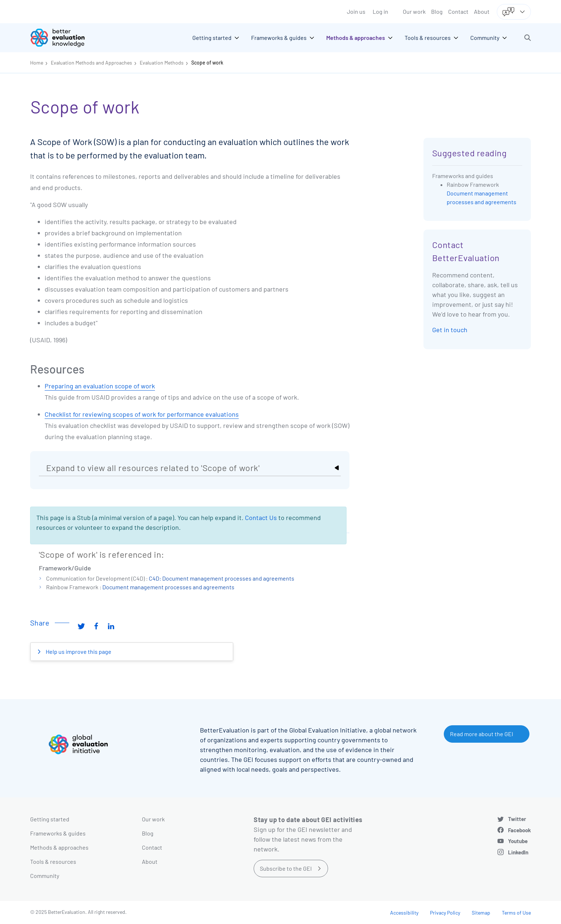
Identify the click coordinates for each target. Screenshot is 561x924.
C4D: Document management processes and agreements (222, 578)
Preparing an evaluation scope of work (100, 386)
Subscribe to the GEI (286, 868)
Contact (458, 11)
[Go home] (63, 38)
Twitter (517, 819)
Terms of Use (516, 913)
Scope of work (207, 63)
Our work (414, 11)
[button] (528, 38)
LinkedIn (518, 852)
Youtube (518, 841)
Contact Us (261, 517)
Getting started (50, 819)
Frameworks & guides (58, 833)
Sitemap (481, 913)
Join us (356, 11)
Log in (380, 11)
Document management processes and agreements (168, 587)
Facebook (519, 830)
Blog (437, 11)
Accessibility (404, 913)
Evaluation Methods (162, 63)
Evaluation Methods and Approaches (91, 63)
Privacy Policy (445, 913)
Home (37, 63)
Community (45, 876)
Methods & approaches (59, 847)
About (482, 11)
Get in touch (450, 330)
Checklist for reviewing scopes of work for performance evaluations (142, 414)
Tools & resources (53, 861)
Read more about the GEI (482, 734)
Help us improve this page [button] (78, 651)
